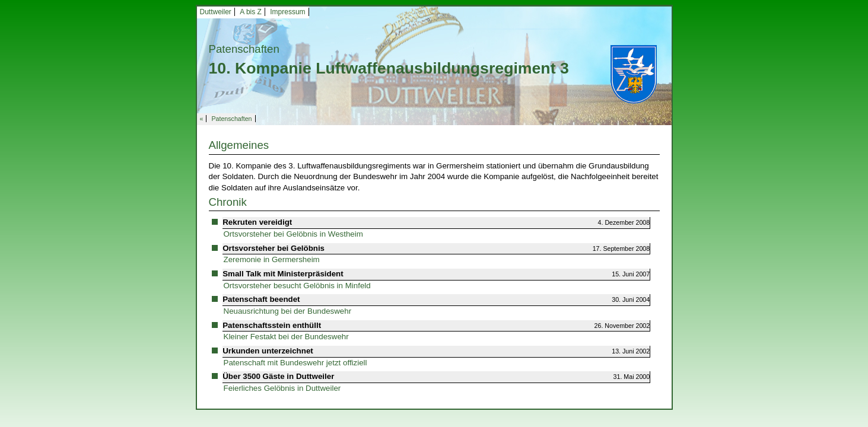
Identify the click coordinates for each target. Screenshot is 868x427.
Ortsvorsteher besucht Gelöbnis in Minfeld (297, 286)
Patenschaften (231, 119)
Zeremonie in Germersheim (272, 259)
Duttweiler (216, 12)
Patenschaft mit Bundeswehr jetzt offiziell (295, 363)
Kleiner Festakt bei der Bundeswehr (286, 337)
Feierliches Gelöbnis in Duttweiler (282, 388)
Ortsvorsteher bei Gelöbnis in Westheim (293, 234)
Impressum (287, 12)
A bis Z (251, 12)
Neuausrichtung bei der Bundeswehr (288, 311)
